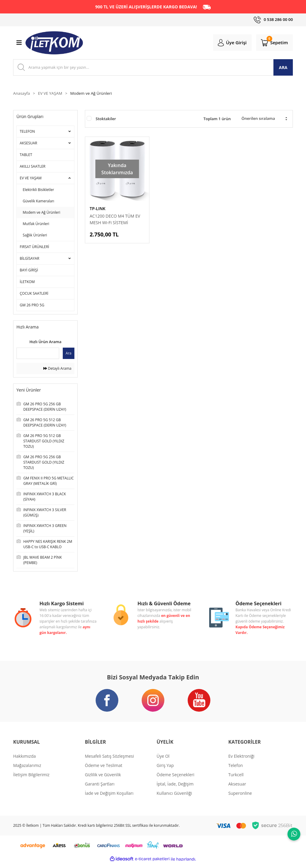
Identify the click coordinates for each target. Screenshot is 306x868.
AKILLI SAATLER (33, 167)
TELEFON (27, 132)
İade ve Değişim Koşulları (109, 798)
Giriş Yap (165, 770)
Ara (69, 354)
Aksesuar (237, 788)
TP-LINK (98, 209)
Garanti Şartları (100, 788)
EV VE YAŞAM (31, 179)
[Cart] (273, 43)
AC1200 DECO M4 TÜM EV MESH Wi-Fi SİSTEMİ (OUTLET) (115, 220)
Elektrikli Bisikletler (38, 191)
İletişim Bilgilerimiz (31, 779)
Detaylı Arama (57, 369)
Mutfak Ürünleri (36, 225)
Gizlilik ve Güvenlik (103, 779)
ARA (283, 68)
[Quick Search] (38, 354)
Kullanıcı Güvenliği (174, 798)
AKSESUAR (29, 144)
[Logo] (54, 43)
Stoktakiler (106, 120)
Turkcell (236, 779)
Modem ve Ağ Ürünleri (94, 94)
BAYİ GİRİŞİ (29, 271)
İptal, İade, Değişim (175, 788)
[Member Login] (229, 43)
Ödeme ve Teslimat (104, 770)
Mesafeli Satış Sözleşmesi (109, 761)
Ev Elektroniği (241, 761)
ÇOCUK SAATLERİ (34, 294)
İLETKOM (27, 283)
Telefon (236, 770)
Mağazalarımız (27, 770)
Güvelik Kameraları (38, 202)
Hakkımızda (25, 761)
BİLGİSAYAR (29, 259)
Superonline (240, 798)
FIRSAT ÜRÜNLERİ (34, 248)
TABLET (26, 156)
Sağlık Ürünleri (35, 236)
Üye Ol (163, 761)
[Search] (153, 68)
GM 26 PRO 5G (32, 306)
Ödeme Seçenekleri (175, 779)
